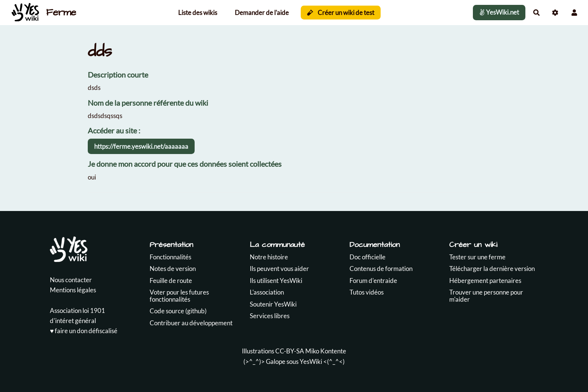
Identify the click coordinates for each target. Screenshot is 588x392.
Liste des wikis (198, 13)
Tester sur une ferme (477, 257)
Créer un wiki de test (341, 13)
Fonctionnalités (170, 257)
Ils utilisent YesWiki (276, 281)
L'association (267, 292)
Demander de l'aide (262, 13)
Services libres (270, 316)
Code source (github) (178, 311)
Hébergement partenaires (485, 281)
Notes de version (173, 269)
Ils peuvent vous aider (279, 269)
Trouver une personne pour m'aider (486, 296)
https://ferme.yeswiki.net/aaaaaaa (141, 146)
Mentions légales (73, 290)
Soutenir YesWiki (273, 304)
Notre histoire (269, 257)
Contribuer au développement (191, 323)
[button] (574, 13)
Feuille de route (171, 281)
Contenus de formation (381, 269)
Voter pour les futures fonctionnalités (179, 296)
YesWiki (311, 361)
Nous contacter (71, 280)
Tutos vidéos (367, 292)
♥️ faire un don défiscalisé (84, 331)
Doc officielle (367, 257)
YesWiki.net (499, 12)
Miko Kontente (326, 351)
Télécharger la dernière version (492, 269)
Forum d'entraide (373, 281)
